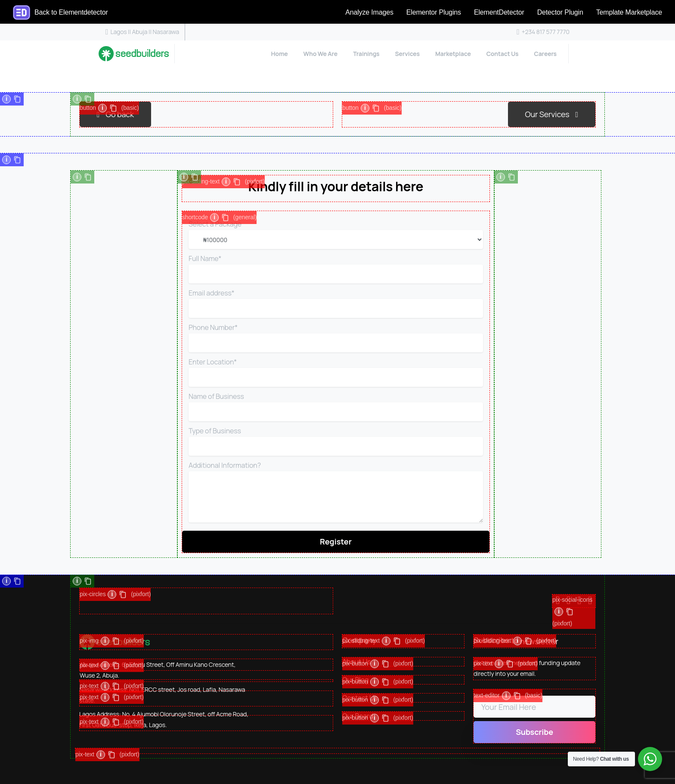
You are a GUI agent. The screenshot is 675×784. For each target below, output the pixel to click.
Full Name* (336, 269)
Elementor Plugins (434, 12)
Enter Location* (336, 372)
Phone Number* (336, 338)
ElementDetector (499, 12)
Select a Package (336, 234)
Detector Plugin (560, 12)
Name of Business (336, 406)
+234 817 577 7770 (543, 32)
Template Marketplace (629, 12)
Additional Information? (336, 492)
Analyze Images (369, 12)
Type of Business (336, 441)
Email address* (336, 303)
